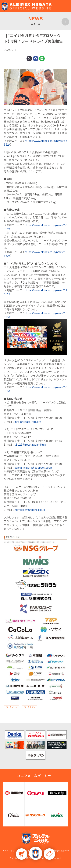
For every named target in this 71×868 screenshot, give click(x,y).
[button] (36, 853)
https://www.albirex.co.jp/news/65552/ (35, 143)
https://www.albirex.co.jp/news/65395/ (35, 315)
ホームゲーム (12, 707)
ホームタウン (30, 707)
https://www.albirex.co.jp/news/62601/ (35, 292)
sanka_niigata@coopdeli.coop (33, 468)
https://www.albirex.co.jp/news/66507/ (35, 227)
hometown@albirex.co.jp (30, 510)
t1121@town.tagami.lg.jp (31, 445)
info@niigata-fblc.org (28, 422)
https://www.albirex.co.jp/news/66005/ (35, 389)
